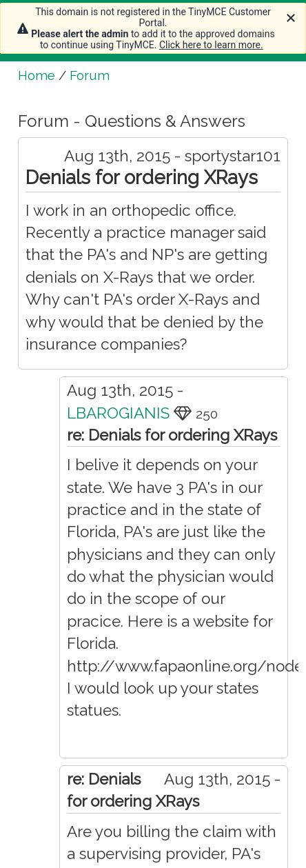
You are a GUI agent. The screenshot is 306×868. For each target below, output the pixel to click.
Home (37, 75)
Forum (90, 75)
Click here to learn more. (211, 45)
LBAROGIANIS (118, 413)
